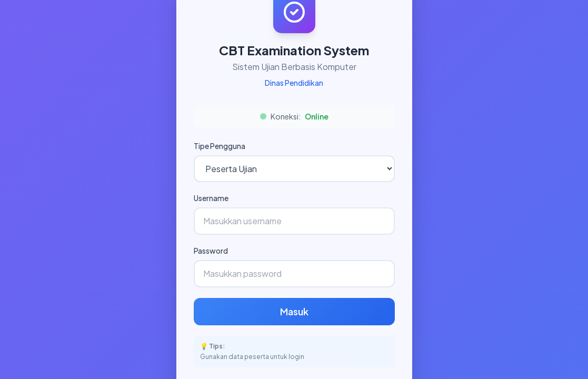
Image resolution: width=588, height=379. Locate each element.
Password (211, 251)
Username (211, 198)
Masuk (294, 311)
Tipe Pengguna (220, 146)
